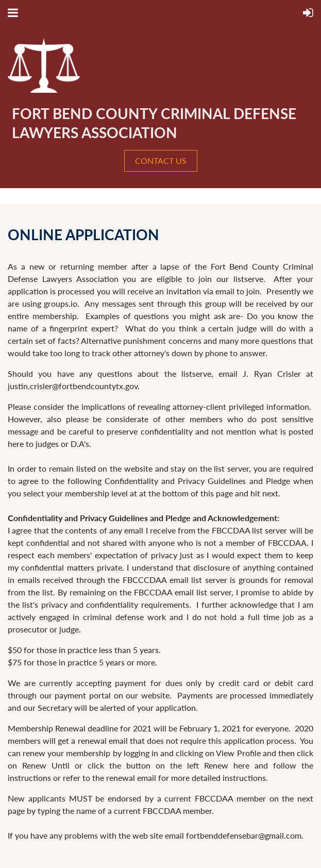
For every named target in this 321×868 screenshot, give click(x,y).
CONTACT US (161, 161)
